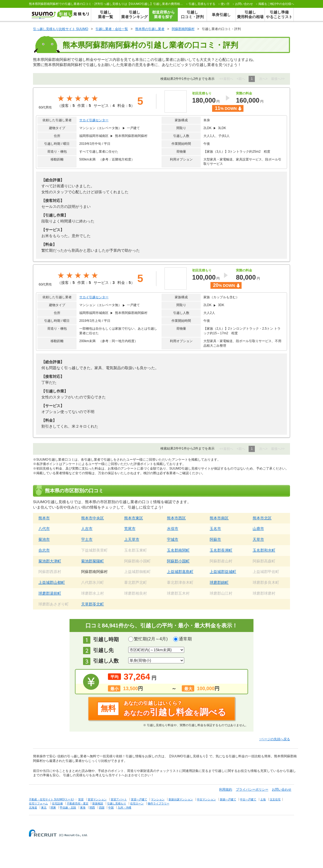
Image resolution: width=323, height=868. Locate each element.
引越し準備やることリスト (279, 14)
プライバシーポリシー (252, 790)
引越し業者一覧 (106, 14)
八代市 (44, 529)
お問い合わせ (244, 4)
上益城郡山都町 (52, 582)
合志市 (44, 550)
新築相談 (98, 803)
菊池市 (44, 539)
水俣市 (173, 529)
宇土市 (87, 539)
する (202, 4)
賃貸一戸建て (139, 799)
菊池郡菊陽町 (93, 561)
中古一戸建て (248, 799)
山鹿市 (258, 529)
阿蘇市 (215, 539)
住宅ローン (137, 803)
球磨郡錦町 (219, 582)
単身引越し (221, 15)
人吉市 (87, 529)
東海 (83, 808)
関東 (53, 808)
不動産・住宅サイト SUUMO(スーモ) (52, 799)
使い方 (225, 4)
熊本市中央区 (93, 518)
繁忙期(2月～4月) (151, 639)
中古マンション (206, 799)
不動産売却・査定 (78, 803)
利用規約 (226, 790)
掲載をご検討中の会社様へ (276, 4)
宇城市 (173, 539)
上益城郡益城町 (223, 572)
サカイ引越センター (94, 120)
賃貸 (81, 799)
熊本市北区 (262, 518)
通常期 (185, 639)
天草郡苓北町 (93, 604)
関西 (92, 808)
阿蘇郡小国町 (178, 561)
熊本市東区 (134, 518)
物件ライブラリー (159, 803)
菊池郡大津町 (50, 561)
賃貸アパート (119, 799)
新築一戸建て (228, 799)
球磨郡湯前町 (50, 593)
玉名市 (215, 529)
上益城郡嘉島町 (180, 572)
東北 (44, 808)
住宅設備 (57, 803)
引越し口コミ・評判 (192, 14)
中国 (111, 808)
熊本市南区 (219, 518)
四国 (102, 808)
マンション (158, 799)
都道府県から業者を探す (163, 14)
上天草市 (132, 539)
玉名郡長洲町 (221, 550)
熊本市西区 (176, 518)
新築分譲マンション (181, 799)
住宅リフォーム (38, 803)
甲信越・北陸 (68, 808)
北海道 (33, 808)
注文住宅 (275, 799)
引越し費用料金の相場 (250, 14)
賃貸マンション (97, 799)
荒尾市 (130, 529)
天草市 (258, 539)
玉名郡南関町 (178, 550)
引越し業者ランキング (134, 14)
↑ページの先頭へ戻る (275, 739)
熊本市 (44, 518)
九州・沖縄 (124, 808)
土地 (263, 799)
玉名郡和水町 (264, 550)
